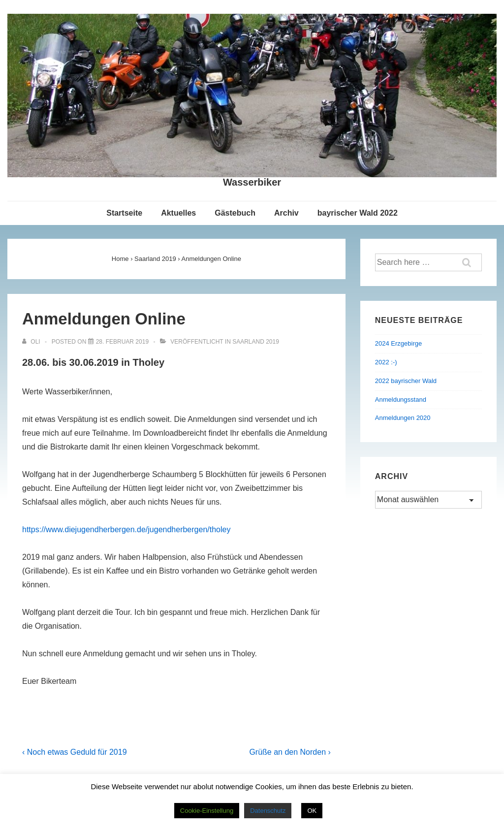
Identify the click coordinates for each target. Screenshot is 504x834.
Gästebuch (235, 213)
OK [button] (312, 811)
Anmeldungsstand (401, 400)
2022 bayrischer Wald (406, 381)
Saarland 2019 (256, 342)
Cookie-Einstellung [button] (207, 811)
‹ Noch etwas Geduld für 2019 (75, 752)
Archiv (286, 213)
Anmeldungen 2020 (403, 418)
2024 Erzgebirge (398, 343)
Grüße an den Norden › (290, 752)
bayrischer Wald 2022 (358, 213)
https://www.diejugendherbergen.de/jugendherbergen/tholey (126, 529)
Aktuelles (178, 213)
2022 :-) (386, 362)
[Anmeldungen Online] (122, 342)
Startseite (124, 213)
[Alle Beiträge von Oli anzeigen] (32, 342)
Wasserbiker (252, 182)
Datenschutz (268, 811)
